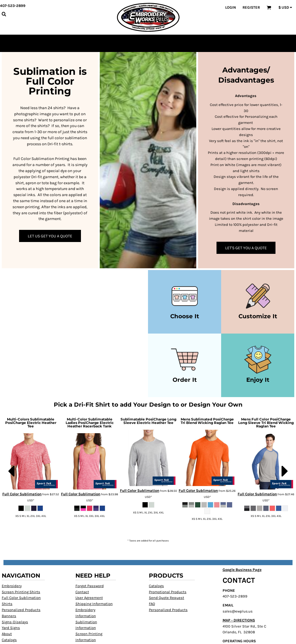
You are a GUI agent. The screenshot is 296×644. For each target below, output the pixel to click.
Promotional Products (168, 592)
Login (231, 7)
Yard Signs (11, 628)
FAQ (152, 604)
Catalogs (9, 640)
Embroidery (12, 586)
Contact (82, 592)
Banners (9, 616)
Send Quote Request (166, 598)
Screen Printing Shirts (21, 592)
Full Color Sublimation (22, 494)
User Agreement (89, 598)
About (7, 634)
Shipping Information (94, 604)
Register (251, 7)
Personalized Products (21, 610)
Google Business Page (242, 570)
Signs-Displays (15, 622)
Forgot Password (90, 586)
